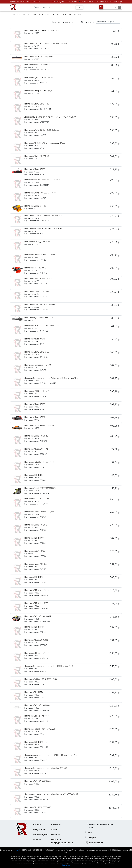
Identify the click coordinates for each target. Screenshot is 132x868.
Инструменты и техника (40, 15)
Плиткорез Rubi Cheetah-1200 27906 (40, 729)
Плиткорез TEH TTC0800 (35, 538)
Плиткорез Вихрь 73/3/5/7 (36, 564)
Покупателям (36, 2)
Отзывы (37, 839)
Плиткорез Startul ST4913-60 (37, 352)
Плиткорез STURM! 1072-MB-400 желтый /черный (46, 43)
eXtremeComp (66, 865)
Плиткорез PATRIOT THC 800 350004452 (41, 326)
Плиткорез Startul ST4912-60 (37, 156)
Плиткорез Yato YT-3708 (35, 551)
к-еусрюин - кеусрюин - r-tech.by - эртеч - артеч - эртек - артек (66, 855)
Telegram (60, 2)
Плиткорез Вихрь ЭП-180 (35, 206)
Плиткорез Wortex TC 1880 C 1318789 (40, 193)
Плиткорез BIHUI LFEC (34, 692)
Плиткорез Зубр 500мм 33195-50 (38, 318)
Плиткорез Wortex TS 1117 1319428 (40, 255)
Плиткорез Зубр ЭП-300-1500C (37, 781)
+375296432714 (102, 2)
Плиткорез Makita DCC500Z (36, 640)
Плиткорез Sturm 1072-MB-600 (37, 65)
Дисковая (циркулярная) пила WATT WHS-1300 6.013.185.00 (50, 117)
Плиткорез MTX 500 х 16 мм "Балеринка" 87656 (45, 143)
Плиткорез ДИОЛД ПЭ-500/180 (38, 242)
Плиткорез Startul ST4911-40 (37, 104)
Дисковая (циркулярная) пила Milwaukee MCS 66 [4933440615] (51, 794)
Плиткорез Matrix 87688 (35, 404)
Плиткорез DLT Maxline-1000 (36, 590)
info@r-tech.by (96, 843)
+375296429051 (73, 2)
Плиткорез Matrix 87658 (35, 169)
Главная (15, 15)
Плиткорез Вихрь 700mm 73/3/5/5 (39, 512)
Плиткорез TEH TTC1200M (36, 742)
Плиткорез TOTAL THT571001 (37, 499)
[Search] (54, 7)
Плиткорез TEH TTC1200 (35, 627)
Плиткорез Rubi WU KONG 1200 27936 (41, 679)
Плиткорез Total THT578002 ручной (40, 305)
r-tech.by (18, 850)
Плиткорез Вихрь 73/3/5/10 (36, 436)
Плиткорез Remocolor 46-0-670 (38, 365)
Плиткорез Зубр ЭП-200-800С (37, 705)
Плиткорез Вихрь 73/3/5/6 (36, 525)
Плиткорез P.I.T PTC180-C (35, 268)
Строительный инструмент (63, 15)
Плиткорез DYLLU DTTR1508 (37, 291)
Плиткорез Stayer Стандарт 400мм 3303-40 (43, 30)
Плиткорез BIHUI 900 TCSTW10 (38, 807)
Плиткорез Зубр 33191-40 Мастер (39, 78)
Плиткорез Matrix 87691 (35, 339)
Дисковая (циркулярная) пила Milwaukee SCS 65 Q (46, 768)
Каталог (13, 2)
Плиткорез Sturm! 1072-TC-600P (38, 278)
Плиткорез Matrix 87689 (35, 417)
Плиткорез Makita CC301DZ (36, 449)
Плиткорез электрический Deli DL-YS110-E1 (43, 180)
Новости (55, 834)
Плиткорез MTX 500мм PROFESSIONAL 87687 (44, 229)
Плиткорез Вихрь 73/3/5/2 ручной (39, 57)
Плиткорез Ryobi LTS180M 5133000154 (41, 488)
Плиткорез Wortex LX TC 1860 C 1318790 (42, 130)
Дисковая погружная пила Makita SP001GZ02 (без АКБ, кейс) (50, 755)
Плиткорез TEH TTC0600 (35, 475)
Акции (28, 2)
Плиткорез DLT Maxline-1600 (36, 653)
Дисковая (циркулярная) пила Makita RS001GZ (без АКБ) (49, 666)
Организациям (40, 834)
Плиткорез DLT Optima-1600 (36, 603)
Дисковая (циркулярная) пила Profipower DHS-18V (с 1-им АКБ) (51, 378)
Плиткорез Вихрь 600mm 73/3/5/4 (39, 425)
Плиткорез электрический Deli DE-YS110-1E (43, 216)
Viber (53, 2)
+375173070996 (87, 2)
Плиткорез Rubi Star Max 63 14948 (39, 462)
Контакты (21, 2)
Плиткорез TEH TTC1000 (35, 577)
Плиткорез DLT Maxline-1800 (36, 716)
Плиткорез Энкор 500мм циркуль (39, 91)
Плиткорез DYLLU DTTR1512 (37, 391)
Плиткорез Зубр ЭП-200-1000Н (38, 616)
